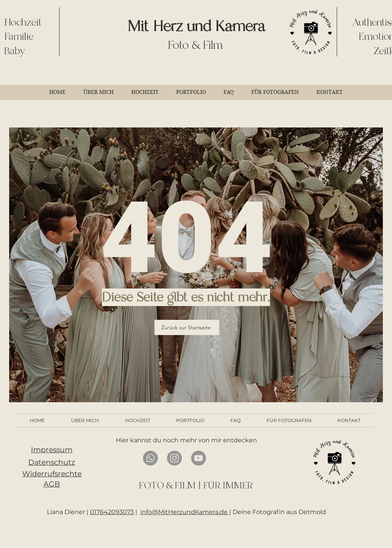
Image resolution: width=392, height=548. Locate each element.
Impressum (52, 450)
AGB (52, 484)
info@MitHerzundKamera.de (185, 512)
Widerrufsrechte (52, 474)
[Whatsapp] (150, 458)
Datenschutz (52, 462)
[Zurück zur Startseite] (187, 327)
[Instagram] (174, 458)
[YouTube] (198, 458)
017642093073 (112, 512)
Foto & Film (195, 45)
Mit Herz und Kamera (196, 26)
